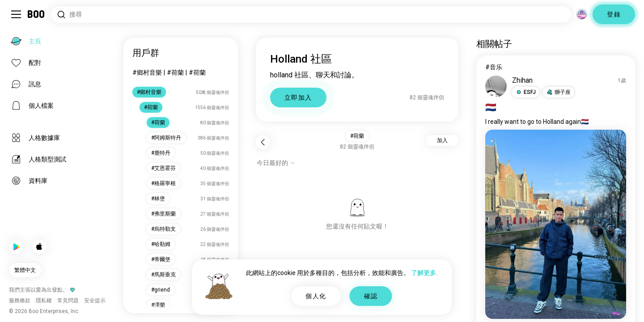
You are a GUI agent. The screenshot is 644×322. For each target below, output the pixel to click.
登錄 (614, 14)
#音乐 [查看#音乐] (494, 67)
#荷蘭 (175, 72)
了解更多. (424, 273)
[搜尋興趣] (311, 15)
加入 (442, 140)
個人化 (316, 296)
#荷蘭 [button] (357, 136)
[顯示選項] (276, 163)
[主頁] (36, 14)
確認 (371, 296)
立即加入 (298, 97)
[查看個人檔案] (496, 86)
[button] (526, 92)
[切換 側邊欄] (16, 14)
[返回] (263, 142)
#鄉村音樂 (147, 72)
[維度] (582, 14)
